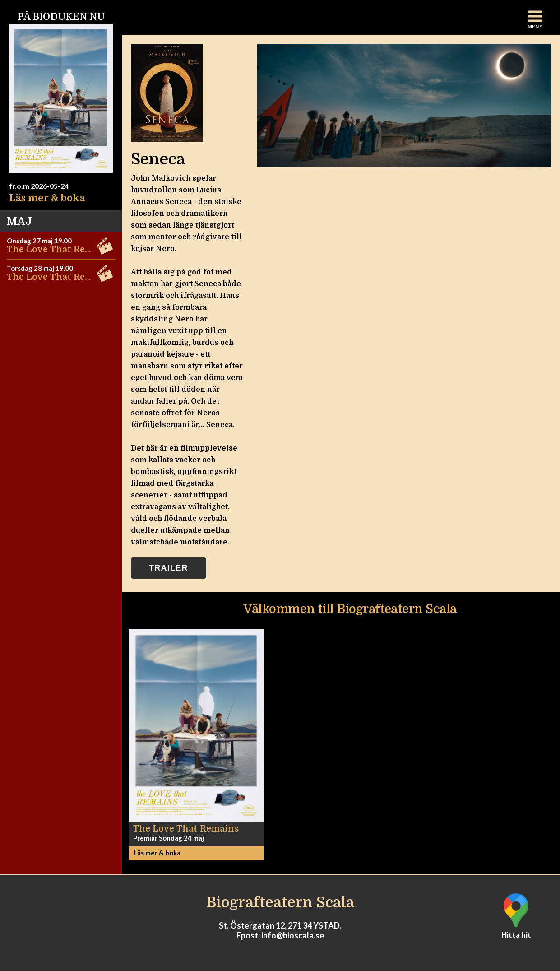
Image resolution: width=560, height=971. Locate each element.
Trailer (169, 568)
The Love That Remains (60, 250)
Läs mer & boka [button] (157, 853)
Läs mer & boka (47, 198)
